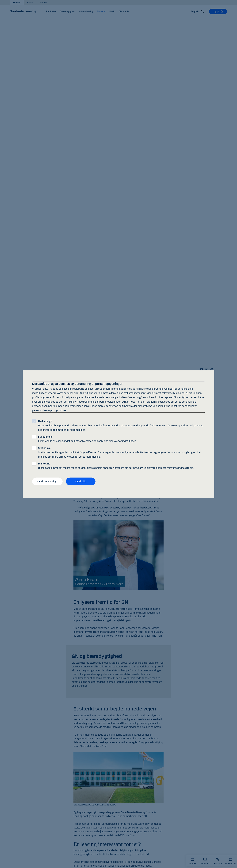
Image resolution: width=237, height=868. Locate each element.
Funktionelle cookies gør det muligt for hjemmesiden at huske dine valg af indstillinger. (87, 439)
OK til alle (81, 481)
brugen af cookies (157, 402)
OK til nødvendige (47, 481)
